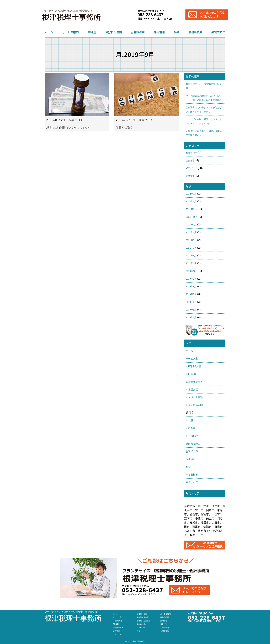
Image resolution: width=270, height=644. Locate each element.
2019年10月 (192, 271)
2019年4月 (191, 317)
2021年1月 (191, 263)
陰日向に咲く (124, 128)
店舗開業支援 (118, 628)
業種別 (92, 32)
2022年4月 (191, 201)
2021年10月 (192, 217)
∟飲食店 (191, 428)
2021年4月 (191, 256)
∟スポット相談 (194, 397)
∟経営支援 (192, 390)
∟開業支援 (165, 631)
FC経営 (116, 624)
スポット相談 (118, 634)
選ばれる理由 (113, 32)
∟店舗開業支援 (194, 382)
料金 (177, 32)
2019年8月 (191, 287)
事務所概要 (195, 32)
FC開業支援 (118, 621)
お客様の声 (138, 32)
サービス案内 (70, 32)
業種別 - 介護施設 (144, 621)
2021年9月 (191, 225)
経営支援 (116, 631)
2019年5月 (191, 310)
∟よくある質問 (194, 405)
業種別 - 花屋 (142, 614)
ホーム (49, 32)
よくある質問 (165, 614)
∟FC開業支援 (193, 366)
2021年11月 (192, 209)
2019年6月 (191, 302)
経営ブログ (218, 32)
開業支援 (190, 176)
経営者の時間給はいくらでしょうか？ (70, 128)
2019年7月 (191, 294)
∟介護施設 (192, 436)
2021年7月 (191, 232)
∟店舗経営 (165, 628)
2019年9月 (191, 279)
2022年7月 (191, 194)
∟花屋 (189, 420)
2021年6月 (191, 240)
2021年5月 (191, 248)
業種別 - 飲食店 (143, 617)
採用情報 (159, 32)
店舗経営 (190, 161)
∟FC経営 (191, 374)
